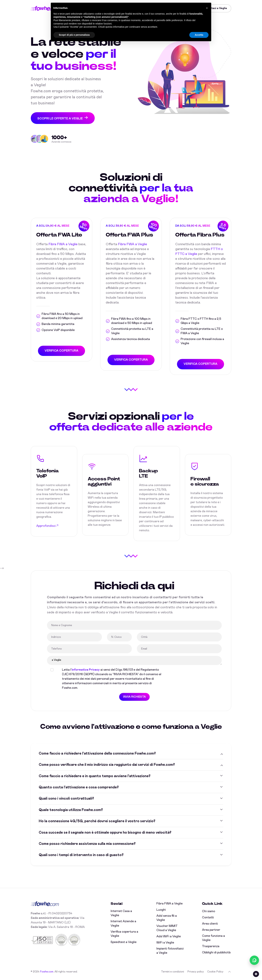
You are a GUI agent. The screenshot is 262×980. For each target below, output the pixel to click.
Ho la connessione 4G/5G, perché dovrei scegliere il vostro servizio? (97, 821)
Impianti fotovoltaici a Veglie (170, 951)
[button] (207, 8)
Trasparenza (211, 947)
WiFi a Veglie (165, 943)
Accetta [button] (199, 35)
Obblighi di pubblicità (216, 953)
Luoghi (161, 910)
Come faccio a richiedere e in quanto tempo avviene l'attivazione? (95, 776)
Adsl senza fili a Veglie (167, 918)
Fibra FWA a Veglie (63, 244)
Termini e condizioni (173, 972)
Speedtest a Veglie (124, 942)
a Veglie (134, 660)
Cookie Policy (215, 972)
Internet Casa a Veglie (121, 913)
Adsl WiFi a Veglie (169, 936)
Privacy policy (196, 972)
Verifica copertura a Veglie (124, 934)
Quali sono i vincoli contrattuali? (66, 799)
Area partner (211, 930)
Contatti (208, 918)
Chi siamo (209, 911)
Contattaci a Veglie (214, 8)
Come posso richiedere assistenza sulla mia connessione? (87, 844)
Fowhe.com (47, 972)
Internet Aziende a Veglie (123, 924)
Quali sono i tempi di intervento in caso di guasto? (81, 855)
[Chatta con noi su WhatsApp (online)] (254, 960)
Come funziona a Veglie (213, 938)
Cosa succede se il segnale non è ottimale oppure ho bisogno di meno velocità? (105, 833)
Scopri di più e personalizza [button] (74, 35)
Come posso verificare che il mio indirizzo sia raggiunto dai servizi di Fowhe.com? (107, 765)
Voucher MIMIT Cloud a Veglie (167, 928)
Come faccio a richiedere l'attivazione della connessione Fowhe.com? (97, 754)
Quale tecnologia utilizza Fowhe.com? (71, 810)
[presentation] (192, 674)
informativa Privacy (86, 670)
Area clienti (210, 924)
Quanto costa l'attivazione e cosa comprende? (79, 787)
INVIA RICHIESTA (134, 697)
